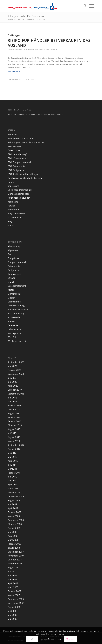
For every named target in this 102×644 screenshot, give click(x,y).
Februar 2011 (14, 473)
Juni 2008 (12, 532)
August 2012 (14, 449)
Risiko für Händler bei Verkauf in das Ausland (49, 43)
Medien (11, 298)
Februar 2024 (14, 370)
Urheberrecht (14, 329)
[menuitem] (84, 6)
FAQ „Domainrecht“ (17, 158)
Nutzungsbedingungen (19, 198)
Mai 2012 (12, 457)
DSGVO (11, 278)
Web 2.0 (12, 337)
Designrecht (14, 270)
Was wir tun (14, 210)
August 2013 (14, 437)
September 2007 (16, 564)
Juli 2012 (12, 453)
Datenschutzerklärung (51, 639)
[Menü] (90, 6)
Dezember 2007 (16, 552)
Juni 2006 (12, 615)
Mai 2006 (12, 619)
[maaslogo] (42, 6)
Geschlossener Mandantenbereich (25, 178)
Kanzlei (11, 206)
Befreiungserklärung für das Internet (26, 142)
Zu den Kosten (15, 217)
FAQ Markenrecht (16, 213)
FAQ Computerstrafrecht (20, 162)
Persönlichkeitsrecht (18, 309)
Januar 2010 (14, 492)
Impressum (13, 186)
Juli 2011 (12, 465)
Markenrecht (14, 294)
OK (32, 639)
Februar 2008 (14, 544)
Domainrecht (14, 274)
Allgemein (12, 49)
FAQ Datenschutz (16, 166)
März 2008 (13, 540)
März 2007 (13, 587)
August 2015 (14, 429)
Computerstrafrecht (17, 262)
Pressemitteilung (16, 313)
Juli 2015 (12, 433)
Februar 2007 (14, 591)
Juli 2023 (12, 378)
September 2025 (16, 362)
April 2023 (13, 386)
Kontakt (11, 225)
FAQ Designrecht (16, 170)
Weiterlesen (14, 72)
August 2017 (14, 413)
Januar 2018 (14, 409)
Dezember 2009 (16, 496)
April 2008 (13, 536)
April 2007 (13, 583)
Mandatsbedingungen (19, 194)
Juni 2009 (12, 504)
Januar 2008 (14, 548)
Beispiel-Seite (14, 146)
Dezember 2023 (16, 374)
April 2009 (13, 508)
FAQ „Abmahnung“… (18, 154)
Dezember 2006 (16, 599)
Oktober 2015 (15, 425)
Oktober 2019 (15, 390)
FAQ (10, 221)
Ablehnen (70, 639)
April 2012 (13, 461)
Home (11, 182)
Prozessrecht (40, 49)
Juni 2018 (12, 398)
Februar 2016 (14, 421)
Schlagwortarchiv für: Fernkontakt (26, 16)
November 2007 (16, 556)
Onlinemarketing (16, 306)
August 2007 (14, 567)
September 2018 (16, 394)
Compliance (13, 258)
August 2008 (14, 528)
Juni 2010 (12, 477)
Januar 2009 (14, 516)
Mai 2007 (12, 579)
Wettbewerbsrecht (17, 341)
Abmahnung (14, 246)
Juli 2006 (12, 611)
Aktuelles (12, 134)
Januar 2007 (14, 595)
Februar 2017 (14, 417)
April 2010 (13, 484)
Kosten (19, 49)
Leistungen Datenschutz (20, 190)
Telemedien (13, 325)
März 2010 (13, 488)
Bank (10, 254)
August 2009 (14, 500)
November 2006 (16, 603)
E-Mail (11, 282)
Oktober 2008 (15, 524)
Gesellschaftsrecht (17, 286)
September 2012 (16, 445)
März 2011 (13, 469)
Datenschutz (14, 150)
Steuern (11, 321)
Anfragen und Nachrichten (21, 138)
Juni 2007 (12, 575)
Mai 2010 (12, 481)
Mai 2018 (12, 402)
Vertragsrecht (52, 49)
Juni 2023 (12, 382)
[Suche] (84, 6)
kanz (32, 80)
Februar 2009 (14, 512)
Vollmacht (13, 202)
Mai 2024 (12, 366)
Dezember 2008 (16, 520)
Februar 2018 (14, 405)
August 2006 (14, 607)
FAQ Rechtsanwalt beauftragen (23, 174)
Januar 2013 (14, 441)
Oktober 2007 (15, 560)
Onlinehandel (28, 49)
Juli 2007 (12, 571)
